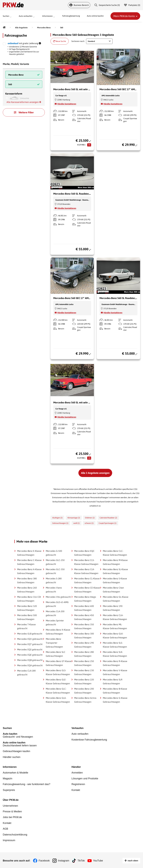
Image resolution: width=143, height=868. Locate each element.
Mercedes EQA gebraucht (30, 665)
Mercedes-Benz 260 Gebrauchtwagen (27, 590)
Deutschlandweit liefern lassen (37, 744)
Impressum (9, 839)
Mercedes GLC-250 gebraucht (55, 562)
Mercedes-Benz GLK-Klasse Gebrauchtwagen (115, 636)
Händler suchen (12, 757)
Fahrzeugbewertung (71, 16)
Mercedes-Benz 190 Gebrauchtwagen (113, 608)
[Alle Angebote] (21, 28)
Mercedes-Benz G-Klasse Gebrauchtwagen (115, 700)
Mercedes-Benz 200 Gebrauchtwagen (84, 691)
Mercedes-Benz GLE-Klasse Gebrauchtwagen (58, 681)
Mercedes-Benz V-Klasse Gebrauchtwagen (115, 672)
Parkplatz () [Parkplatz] (132, 5)
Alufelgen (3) (57, 518)
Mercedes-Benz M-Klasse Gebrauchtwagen (115, 562)
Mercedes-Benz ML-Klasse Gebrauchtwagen (115, 626)
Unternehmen (10, 805)
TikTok (81, 860)
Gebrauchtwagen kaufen (16, 751)
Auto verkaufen (80, 734)
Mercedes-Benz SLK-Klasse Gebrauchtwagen (115, 654)
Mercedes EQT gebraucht (30, 644)
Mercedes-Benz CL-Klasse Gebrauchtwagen (87, 580)
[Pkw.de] (4, 27)
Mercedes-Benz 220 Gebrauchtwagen (84, 681)
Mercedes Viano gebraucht (54, 590)
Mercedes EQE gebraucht (30, 655)
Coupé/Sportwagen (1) (107, 523)
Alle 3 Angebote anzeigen (95, 473)
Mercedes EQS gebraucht (30, 649)
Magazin (8, 778)
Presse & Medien (12, 811)
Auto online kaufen (95, 16)
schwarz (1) (89, 523)
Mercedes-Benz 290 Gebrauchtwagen (84, 645)
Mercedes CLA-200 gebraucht (55, 613)
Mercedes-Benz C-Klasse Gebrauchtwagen (29, 562)
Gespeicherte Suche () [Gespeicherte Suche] (107, 5)
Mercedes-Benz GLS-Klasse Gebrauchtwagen (58, 672)
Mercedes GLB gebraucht (30, 634)
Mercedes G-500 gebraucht (54, 553)
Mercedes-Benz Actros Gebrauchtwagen (85, 700)
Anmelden (77, 772)
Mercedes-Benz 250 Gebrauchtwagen (84, 663)
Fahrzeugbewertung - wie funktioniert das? (27, 784)
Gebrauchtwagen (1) (60, 523)
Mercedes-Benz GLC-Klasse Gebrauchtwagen (58, 691)
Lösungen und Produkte (85, 778)
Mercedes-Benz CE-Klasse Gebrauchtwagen (87, 590)
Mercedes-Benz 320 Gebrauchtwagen (27, 608)
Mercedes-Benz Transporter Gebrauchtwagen (54, 643)
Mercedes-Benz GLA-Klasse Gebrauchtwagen (58, 700)
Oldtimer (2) (90, 518)
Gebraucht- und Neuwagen (37, 735)
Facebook (44, 860)
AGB (5, 828)
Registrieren (78, 784)
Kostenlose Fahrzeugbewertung (89, 740)
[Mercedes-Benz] (44, 28)
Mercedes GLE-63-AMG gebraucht (57, 604)
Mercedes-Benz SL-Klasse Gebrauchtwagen (115, 571)
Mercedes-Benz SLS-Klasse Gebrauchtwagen (115, 645)
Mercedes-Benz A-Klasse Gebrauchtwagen (29, 571)
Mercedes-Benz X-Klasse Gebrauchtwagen (58, 632)
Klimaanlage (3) (74, 518)
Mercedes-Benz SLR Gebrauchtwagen (113, 681)
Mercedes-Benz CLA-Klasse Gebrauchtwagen (115, 617)
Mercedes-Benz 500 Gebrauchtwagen (27, 617)
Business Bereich (79, 5)
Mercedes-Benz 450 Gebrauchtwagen (84, 617)
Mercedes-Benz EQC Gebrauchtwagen (84, 553)
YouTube (98, 860)
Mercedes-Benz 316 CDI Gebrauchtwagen (29, 599)
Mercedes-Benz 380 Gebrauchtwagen (27, 580)
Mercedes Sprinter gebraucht (55, 622)
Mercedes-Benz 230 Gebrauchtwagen (84, 672)
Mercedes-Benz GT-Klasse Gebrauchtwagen (59, 663)
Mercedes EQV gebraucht (30, 639)
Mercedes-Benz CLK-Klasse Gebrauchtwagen (86, 571)
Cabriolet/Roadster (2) (108, 518)
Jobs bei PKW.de (12, 816)
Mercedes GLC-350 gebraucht (55, 571)
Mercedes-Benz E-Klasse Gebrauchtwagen (29, 553)
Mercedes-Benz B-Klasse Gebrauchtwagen (115, 691)
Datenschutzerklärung (15, 834)
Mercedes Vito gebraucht (58, 597)
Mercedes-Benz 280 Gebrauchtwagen (84, 654)
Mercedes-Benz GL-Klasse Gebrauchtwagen (116, 599)
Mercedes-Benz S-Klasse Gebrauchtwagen (115, 580)
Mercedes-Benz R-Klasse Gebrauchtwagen (115, 663)
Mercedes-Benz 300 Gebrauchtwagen (84, 636)
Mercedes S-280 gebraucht (54, 580)
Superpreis (9, 789)
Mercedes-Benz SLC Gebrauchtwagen (56, 654)
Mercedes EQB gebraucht (30, 660)
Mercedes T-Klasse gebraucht (26, 626)
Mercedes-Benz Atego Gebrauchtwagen (85, 599)
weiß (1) (77, 523)
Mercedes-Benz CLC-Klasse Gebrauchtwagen (115, 553)
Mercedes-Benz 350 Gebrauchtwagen (84, 626)
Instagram (64, 860)
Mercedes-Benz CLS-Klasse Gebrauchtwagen (86, 562)
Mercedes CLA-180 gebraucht (26, 673)
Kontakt (76, 789)
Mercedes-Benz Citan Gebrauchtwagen (113, 590)
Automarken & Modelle (15, 772)
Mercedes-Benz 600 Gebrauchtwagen (84, 608)
